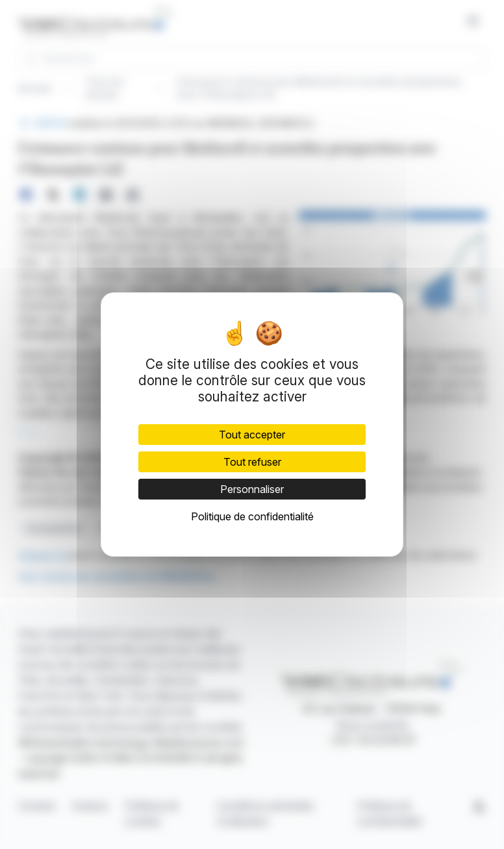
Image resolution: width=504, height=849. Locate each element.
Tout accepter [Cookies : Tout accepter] (252, 435)
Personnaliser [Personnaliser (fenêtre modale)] (252, 489)
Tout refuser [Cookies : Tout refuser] (252, 462)
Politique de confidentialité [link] (252, 516)
